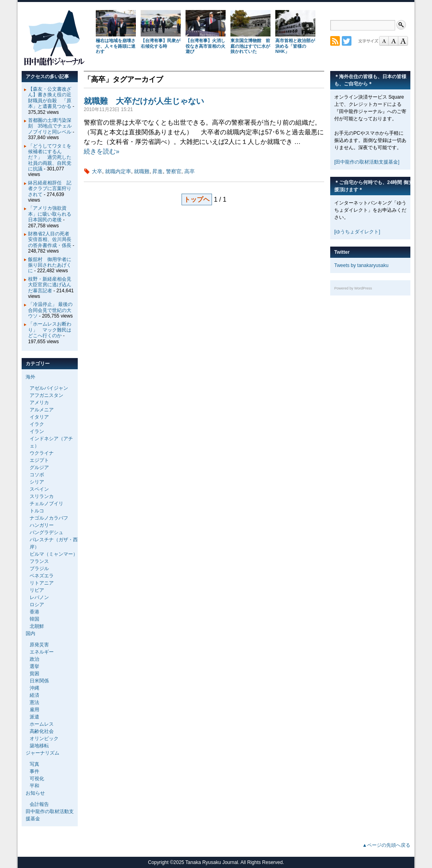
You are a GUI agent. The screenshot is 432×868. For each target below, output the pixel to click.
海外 (30, 377)
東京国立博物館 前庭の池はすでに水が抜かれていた (250, 46)
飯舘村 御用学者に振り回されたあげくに (50, 265)
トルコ (37, 511)
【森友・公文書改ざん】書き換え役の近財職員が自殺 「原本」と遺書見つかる (50, 98)
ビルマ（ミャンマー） (54, 554)
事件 (34, 771)
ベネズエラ (42, 576)
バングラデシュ (46, 532)
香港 (34, 612)
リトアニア (42, 583)
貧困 (34, 674)
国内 (30, 633)
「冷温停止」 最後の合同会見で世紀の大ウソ (50, 310)
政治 (34, 659)
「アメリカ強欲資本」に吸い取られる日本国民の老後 (50, 214)
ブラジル (39, 569)
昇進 (157, 171)
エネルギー (42, 652)
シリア (37, 482)
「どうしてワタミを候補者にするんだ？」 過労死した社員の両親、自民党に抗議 (50, 158)
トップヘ (197, 199)
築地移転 (39, 746)
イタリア (39, 417)
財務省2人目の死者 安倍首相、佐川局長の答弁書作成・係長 (51, 240)
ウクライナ (42, 453)
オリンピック (44, 739)
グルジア (39, 467)
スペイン (39, 489)
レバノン (39, 597)
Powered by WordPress (353, 288)
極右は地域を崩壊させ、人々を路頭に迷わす (116, 46)
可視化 (37, 779)
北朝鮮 (37, 626)
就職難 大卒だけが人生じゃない (144, 101)
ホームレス (42, 724)
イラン (37, 431)
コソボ (37, 475)
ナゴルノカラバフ (49, 518)
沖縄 (34, 688)
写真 (34, 764)
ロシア (37, 605)
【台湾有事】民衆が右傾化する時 (160, 43)
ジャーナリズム (42, 753)
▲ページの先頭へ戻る (386, 845)
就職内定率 (118, 171)
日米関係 (39, 681)
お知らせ (35, 793)
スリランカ (42, 496)
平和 (34, 786)
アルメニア (42, 410)
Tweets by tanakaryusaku (361, 265)
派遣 (34, 717)
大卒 (97, 171)
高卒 (190, 171)
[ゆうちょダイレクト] (357, 232)
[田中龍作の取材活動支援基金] (367, 162)
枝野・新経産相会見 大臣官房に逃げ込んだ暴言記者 (52, 285)
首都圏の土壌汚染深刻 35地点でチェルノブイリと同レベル (50, 126)
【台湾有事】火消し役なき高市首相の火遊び (205, 46)
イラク (37, 424)
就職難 (142, 171)
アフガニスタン (46, 395)
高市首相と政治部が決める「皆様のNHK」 (295, 46)
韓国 (34, 619)
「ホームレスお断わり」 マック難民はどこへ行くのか (50, 330)
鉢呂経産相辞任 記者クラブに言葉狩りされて (50, 189)
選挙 (34, 666)
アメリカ (39, 403)
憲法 (34, 702)
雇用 (34, 710)
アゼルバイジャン (49, 388)
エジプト (39, 460)
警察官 (174, 171)
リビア (37, 590)
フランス (39, 561)
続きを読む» (102, 151)
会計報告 (39, 804)
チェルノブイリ (46, 504)
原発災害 (39, 645)
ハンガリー (42, 525)
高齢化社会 (42, 731)
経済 (34, 695)
